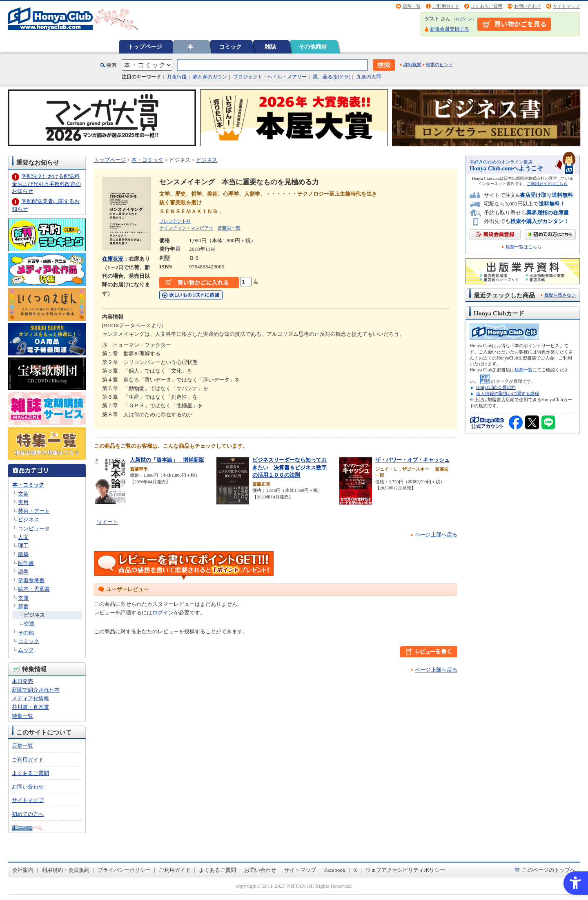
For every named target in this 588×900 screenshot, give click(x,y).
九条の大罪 (369, 77)
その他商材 (313, 47)
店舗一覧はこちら (523, 247)
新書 (23, 606)
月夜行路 (177, 77)
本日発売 (22, 681)
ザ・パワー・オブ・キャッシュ (412, 460)
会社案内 (23, 870)
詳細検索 (412, 65)
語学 (23, 572)
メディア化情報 (30, 698)
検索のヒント (439, 65)
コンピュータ (34, 528)
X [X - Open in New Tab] (356, 870)
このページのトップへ (549, 870)
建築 (23, 554)
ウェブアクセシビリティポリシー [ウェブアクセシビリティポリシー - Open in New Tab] (405, 870)
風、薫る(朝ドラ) (332, 77)
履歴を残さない (560, 295)
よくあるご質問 (487, 6)
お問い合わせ (528, 6)
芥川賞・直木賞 (30, 707)
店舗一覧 (412, 6)
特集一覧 (22, 716)
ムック (26, 650)
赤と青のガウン (210, 77)
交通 (29, 624)
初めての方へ (28, 814)
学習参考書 (31, 580)
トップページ (145, 47)
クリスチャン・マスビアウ (186, 228)
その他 (26, 633)
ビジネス (29, 519)
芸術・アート (34, 511)
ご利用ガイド (446, 6)
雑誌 (270, 47)
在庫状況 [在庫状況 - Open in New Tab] (113, 259)
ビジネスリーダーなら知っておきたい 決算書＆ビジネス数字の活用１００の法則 (290, 467)
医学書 (26, 563)
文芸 (23, 494)
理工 (23, 546)
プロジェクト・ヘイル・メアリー (270, 77)
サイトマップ (566, 6)
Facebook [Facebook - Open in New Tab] (335, 870)
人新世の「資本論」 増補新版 (167, 460)
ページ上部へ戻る (436, 535)
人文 (23, 537)
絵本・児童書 (34, 589)
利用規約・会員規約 (66, 870)
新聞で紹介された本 (36, 690)
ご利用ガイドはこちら (547, 184)
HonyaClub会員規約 (496, 387)
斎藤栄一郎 (229, 228)
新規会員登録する (450, 29)
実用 (23, 502)
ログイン (464, 19)
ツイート (107, 522)
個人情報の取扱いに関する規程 (508, 393)
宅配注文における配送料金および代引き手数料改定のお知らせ (46, 184)
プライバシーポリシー (124, 870)
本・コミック (28, 485)
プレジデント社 (175, 221)
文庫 (23, 598)
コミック (230, 47)
